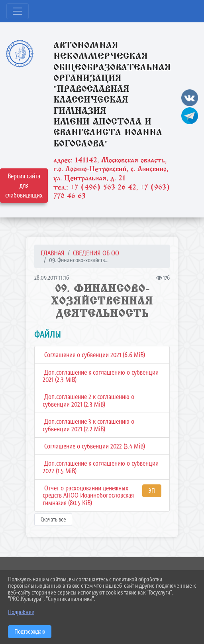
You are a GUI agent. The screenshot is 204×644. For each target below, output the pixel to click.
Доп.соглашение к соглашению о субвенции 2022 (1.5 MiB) (101, 467)
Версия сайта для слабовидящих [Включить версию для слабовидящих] (24, 186)
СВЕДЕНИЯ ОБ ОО (96, 253)
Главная (53, 253)
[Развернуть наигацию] (18, 11)
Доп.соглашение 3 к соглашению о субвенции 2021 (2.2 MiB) (88, 425)
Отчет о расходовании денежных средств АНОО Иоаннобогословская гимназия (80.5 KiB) (88, 495)
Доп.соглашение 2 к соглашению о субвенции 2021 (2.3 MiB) (88, 400)
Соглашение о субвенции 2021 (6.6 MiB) (94, 355)
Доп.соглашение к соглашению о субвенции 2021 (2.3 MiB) (101, 376)
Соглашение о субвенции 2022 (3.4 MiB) (94, 446)
